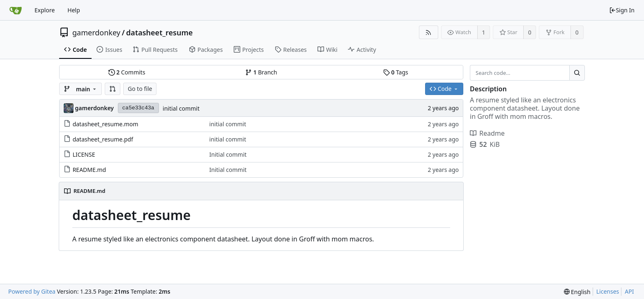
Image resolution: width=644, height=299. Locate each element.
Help (74, 10)
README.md (90, 170)
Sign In (622, 10)
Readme (487, 133)
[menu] (577, 292)
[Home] (16, 10)
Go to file (140, 89)
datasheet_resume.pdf (103, 139)
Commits (127, 72)
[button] (113, 89)
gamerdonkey (96, 32)
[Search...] (577, 73)
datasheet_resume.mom (106, 124)
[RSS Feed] (429, 32)
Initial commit (228, 154)
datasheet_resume (159, 32)
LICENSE (84, 154)
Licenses (608, 291)
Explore (45, 10)
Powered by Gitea (32, 291)
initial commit (181, 108)
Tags (396, 72)
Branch (261, 72)
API (629, 291)
